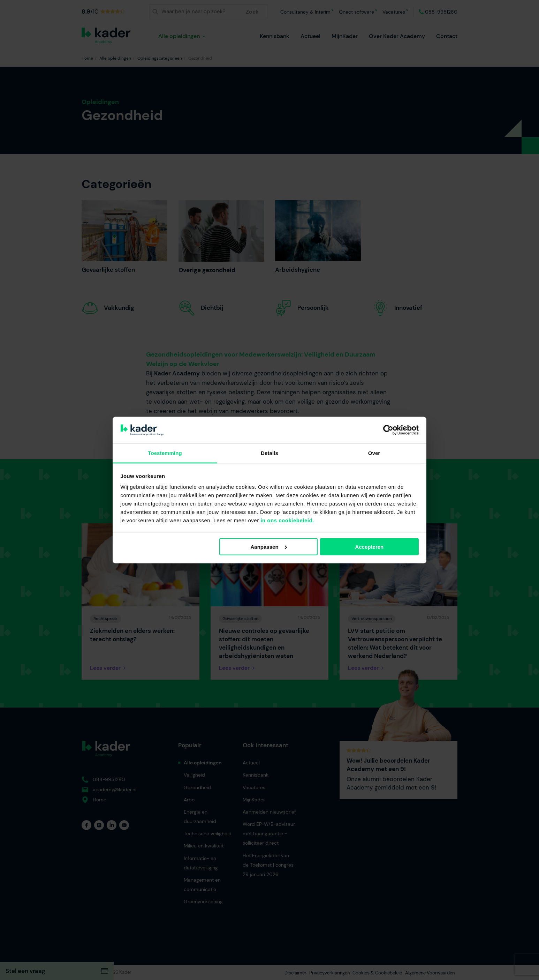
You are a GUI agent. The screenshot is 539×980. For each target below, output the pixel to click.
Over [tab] (374, 453)
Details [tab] (269, 453)
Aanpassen (269, 547)
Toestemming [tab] (165, 453)
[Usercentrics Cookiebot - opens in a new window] (388, 430)
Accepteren (370, 547)
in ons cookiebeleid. (287, 520)
